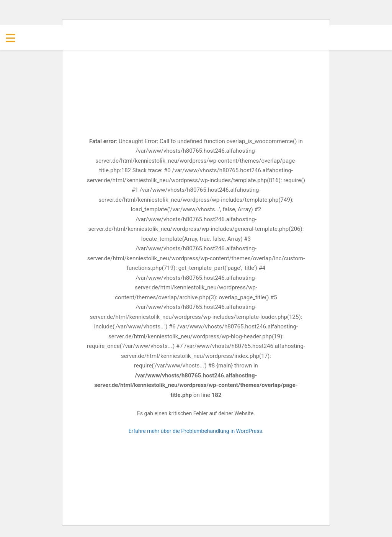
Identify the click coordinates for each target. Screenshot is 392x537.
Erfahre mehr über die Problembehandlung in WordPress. (196, 431)
